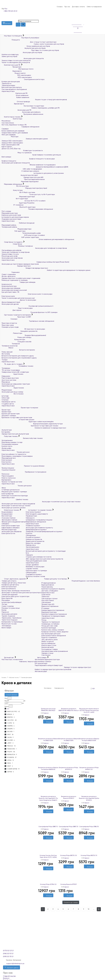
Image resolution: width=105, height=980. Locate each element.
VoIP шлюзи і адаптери (20, 237)
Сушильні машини (8, 470)
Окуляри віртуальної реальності (27, 306)
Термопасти (6, 83)
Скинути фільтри (12, 695)
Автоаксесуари (41, 671)
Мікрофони (6, 382)
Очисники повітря (8, 518)
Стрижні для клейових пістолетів (39, 557)
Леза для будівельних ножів (36, 561)
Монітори (10, 137)
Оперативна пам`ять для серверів (15, 133)
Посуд (44, 620)
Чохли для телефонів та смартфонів (16, 252)
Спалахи (5, 400)
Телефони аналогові (10, 346)
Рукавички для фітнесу (10, 585)
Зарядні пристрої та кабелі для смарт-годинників (21, 278)
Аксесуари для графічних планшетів (16, 163)
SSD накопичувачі (16, 75)
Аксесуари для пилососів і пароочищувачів (18, 504)
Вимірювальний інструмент (36, 530)
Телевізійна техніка (17, 366)
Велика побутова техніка (22, 438)
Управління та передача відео (53, 616)
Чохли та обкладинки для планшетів (16, 62)
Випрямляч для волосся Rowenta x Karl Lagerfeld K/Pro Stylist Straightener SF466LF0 (48, 798)
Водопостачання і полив (35, 576)
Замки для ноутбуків (9, 56)
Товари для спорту (9, 581)
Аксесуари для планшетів (23, 58)
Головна (60, 7)
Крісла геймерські (48, 643)
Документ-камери (9, 416)
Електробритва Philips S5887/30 (69, 827)
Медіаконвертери (16, 229)
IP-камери (45, 608)
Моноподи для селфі (10, 256)
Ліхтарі (4, 604)
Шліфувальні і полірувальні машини (39, 520)
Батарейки (6, 432)
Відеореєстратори (49, 612)
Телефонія (11, 344)
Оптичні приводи (16, 102)
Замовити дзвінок (11, 967)
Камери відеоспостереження (53, 610)
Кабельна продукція (18, 223)
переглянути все (8, 91)
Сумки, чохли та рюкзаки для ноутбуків (33, 44)
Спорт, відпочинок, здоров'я (14, 579)
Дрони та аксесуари (19, 300)
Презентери (6, 412)
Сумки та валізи (8, 606)
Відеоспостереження (50, 606)
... (94, 909)
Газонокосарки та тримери (36, 571)
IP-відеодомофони (49, 583)
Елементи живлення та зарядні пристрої (34, 428)
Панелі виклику (47, 587)
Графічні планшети (9, 161)
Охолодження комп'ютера (23, 79)
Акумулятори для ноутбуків (24, 48)
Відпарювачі (6, 480)
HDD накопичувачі (17, 77)
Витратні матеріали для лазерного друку (18, 356)
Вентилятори (7, 516)
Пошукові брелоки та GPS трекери (30, 312)
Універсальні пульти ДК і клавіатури (15, 372)
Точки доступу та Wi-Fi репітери (28, 194)
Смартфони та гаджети (12, 242)
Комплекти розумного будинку (53, 589)
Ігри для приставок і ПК (10, 292)
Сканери (9, 319)
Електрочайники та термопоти (14, 454)
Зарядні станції (47, 653)
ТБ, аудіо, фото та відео (12, 364)
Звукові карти (13, 104)
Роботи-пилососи (9, 478)
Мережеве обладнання (12, 184)
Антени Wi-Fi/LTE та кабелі (24, 201)
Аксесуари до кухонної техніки (14, 508)
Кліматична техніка (11, 510)
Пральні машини (8, 468)
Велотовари (6, 628)
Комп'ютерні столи (49, 645)
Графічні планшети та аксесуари (28, 159)
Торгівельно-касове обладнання (28, 321)
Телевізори (6, 368)
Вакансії (6, 978)
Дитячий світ (8, 658)
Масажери (6, 600)
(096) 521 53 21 (8, 954)
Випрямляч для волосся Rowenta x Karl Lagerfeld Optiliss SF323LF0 (89, 798)
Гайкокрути (30, 518)
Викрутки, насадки (33, 543)
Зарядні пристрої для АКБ (22, 177)
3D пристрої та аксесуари (23, 329)
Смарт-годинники (9, 274)
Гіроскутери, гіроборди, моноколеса (16, 591)
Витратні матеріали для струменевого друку (19, 358)
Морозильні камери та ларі (12, 442)
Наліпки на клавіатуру (10, 54)
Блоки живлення (15, 95)
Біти (27, 553)
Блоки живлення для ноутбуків (26, 46)
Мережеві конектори (10, 213)
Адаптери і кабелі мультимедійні (28, 422)
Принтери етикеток (9, 323)
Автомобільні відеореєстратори (47, 659)
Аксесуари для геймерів (11, 288)
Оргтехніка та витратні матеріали (16, 315)
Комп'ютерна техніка (11, 117)
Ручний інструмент (33, 537)
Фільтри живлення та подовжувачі (29, 165)
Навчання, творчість (18, 661)
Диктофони (11, 310)
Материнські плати (17, 69)
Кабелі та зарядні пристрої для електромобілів (53, 669)
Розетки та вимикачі (49, 637)
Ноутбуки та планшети (12, 36)
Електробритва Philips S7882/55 (89, 827)
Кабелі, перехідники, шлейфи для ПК (31, 108)
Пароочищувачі (8, 476)
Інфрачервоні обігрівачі (11, 528)
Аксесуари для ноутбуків (22, 52)
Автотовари (41, 658)
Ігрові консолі (7, 284)
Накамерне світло (9, 402)
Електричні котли (8, 533)
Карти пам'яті (7, 147)
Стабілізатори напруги (20, 171)
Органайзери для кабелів (11, 250)
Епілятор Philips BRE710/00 (69, 855)
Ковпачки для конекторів (11, 215)
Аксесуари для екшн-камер (12, 392)
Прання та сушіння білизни (23, 466)
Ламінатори (12, 333)
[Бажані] (88, 869)
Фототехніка (13, 394)
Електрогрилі (7, 460)
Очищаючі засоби (16, 342)
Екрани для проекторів (11, 414)
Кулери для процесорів (11, 82)
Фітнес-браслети (8, 276)
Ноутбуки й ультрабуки (20, 38)
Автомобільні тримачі (43, 661)
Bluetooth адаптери (19, 207)
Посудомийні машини (10, 444)
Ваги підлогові (7, 598)
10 (89, 909)
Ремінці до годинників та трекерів (14, 280)
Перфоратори (31, 516)
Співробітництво (9, 976)
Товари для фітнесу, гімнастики (14, 583)
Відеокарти (12, 71)
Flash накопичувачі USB (11, 145)
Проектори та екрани (20, 408)
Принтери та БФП (16, 317)
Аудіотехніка (12, 374)
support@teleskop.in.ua (15, 963)
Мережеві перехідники (20, 182)
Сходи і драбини (32, 565)
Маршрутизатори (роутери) (24, 188)
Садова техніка (32, 569)
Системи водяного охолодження (14, 89)
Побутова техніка (10, 436)
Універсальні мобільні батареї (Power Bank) (35, 262)
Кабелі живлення (15, 97)
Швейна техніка (15, 499)
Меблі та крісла (48, 641)
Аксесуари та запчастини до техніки (16, 506)
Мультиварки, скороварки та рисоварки (17, 456)
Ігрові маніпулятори (9, 286)
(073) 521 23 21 (8, 951)
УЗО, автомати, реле (50, 640)
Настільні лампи (48, 600)
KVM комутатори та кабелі (23, 235)
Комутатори (12, 190)
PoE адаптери (14, 231)
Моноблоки (6, 121)
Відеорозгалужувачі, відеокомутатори (32, 424)
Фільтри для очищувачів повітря (14, 522)
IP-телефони (13, 205)
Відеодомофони (48, 585)
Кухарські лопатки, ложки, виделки (55, 632)
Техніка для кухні (16, 452)
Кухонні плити (7, 446)
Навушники (6, 376)
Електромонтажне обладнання (54, 636)
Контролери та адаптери (23, 106)
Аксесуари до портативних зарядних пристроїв (20, 264)
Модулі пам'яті (14, 73)
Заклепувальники (33, 547)
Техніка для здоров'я (10, 594)
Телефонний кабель (9, 227)
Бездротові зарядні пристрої (25, 268)
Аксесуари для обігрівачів (11, 531)
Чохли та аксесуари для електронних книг (18, 298)
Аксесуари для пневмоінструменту (39, 528)
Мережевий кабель (9, 225)
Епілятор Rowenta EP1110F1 (69, 884)
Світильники (46, 602)
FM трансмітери (41, 663)
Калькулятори (13, 339)
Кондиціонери (7, 514)
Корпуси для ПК (15, 93)
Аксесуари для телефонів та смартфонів (34, 248)
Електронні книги (8, 296)
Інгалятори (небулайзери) (11, 602)
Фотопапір (6, 354)
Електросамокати (9, 589)
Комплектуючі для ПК (11, 65)
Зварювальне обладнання (36, 522)
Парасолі (5, 612)
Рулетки (29, 533)
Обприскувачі (31, 572)
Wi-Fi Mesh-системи (18, 192)
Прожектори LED (48, 604)
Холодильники (7, 440)
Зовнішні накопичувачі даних (25, 139)
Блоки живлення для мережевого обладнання (38, 239)
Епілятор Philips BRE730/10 (89, 855)
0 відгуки (46, 713)
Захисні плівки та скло (10, 254)
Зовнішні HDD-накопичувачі (12, 143)
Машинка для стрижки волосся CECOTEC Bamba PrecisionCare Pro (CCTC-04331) (89, 711)
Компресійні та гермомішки (12, 622)
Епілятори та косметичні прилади (15, 496)
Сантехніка (46, 655)
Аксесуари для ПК (16, 110)
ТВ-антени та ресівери (11, 370)
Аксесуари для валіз (9, 614)
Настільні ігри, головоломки (12, 659)
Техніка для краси (17, 486)
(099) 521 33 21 (8, 956)
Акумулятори (7, 430)
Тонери (5, 360)
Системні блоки (8, 123)
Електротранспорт (9, 587)
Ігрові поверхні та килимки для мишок (31, 155)
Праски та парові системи (12, 482)
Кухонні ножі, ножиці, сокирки (53, 630)
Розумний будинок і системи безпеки (71, 581)
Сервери (5, 129)
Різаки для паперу (16, 337)
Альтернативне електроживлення (55, 651)
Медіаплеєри (7, 390)
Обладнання (31, 535)
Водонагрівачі (7, 512)
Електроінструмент (33, 512)
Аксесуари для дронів (10, 304)
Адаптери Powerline (18, 203)
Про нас (67, 7)
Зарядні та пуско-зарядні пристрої (63, 667)
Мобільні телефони (17, 246)
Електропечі (6, 462)
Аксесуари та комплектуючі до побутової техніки (41, 502)
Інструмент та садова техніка (39, 510)
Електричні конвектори (11, 526)
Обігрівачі (5, 524)
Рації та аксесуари (17, 308)
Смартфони (12, 244)
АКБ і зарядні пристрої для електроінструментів (44, 559)
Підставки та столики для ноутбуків (30, 50)
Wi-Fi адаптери (15, 199)
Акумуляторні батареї (20, 175)
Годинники (11, 272)
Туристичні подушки (10, 620)
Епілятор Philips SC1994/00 (48, 884)
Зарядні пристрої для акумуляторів (15, 434)
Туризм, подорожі (8, 616)
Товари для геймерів (18, 282)
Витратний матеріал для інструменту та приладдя (46, 551)
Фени (4, 488)
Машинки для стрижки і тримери (14, 492)
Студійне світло (8, 404)
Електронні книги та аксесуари (27, 294)
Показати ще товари (71, 902)
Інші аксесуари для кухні (51, 634)
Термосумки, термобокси (11, 618)
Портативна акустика (10, 378)
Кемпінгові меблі (48, 647)
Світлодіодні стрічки (49, 599)
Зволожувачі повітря (9, 520)
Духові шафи (6, 448)
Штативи (5, 396)
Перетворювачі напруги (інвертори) (49, 665)
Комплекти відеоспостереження (54, 614)
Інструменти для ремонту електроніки (33, 173)
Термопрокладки (8, 85)
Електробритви (8, 494)
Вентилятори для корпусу (12, 87)
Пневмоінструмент (33, 526)
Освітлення (46, 595)
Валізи (4, 610)
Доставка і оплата (78, 7)
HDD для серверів (8, 135)
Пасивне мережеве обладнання (27, 209)
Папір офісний (7, 352)
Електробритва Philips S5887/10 (48, 827)
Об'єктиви (5, 398)
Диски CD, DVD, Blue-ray (11, 149)
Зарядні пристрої (16, 266)
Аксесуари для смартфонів (12, 258)
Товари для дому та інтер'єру (54, 579)
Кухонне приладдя (49, 628)
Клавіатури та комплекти (22, 150)
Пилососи (5, 474)
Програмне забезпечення (22, 114)
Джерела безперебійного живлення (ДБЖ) (35, 167)
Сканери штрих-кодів (10, 327)
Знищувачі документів (19, 331)
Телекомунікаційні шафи (21, 233)
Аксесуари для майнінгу (21, 112)
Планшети (11, 40)
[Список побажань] (73, 17)
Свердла (29, 555)
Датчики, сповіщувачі (50, 591)
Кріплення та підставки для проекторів (17, 417)
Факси (7, 348)
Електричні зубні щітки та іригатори (15, 596)
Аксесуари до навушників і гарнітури (16, 384)
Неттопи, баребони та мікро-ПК (14, 125)
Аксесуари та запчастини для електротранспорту (22, 593)
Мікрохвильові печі (9, 458)
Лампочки (45, 596)
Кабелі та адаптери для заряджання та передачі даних (46, 270)
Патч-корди (6, 211)
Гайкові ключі (31, 545)
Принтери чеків (8, 325)
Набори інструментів (34, 539)
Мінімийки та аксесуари (35, 567)
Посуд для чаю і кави (50, 626)
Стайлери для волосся (11, 490)
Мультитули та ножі (9, 624)
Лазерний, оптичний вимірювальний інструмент (44, 531)
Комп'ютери (12, 119)
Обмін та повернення (94, 7)
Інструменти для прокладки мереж (15, 217)
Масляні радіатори (9, 530)
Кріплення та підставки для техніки (30, 426)
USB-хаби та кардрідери (22, 169)
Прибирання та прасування (24, 472)
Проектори (6, 410)
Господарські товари (50, 649)
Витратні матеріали (18, 350)
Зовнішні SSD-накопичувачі (12, 141)
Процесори (11, 67)
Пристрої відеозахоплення (23, 179)
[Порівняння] (73, 20)
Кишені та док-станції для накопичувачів (34, 100)
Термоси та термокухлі (51, 622)
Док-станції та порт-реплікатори (29, 42)
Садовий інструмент (34, 574)
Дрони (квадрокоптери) (11, 302)
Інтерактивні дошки (18, 420)
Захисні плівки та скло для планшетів (16, 60)
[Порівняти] (90, 869)
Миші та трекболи (17, 153)
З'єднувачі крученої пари (11, 219)
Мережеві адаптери (18, 197)
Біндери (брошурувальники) (24, 335)
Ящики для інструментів (35, 541)
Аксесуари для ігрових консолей (14, 290)
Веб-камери (6, 157)
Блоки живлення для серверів (13, 131)
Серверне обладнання (20, 127)
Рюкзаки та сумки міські (11, 608)
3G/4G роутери (15, 186)
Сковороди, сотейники (50, 624)
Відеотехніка (13, 388)
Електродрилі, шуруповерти (37, 514)
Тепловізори (6, 626)
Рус (6, 9)
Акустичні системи (9, 380)
